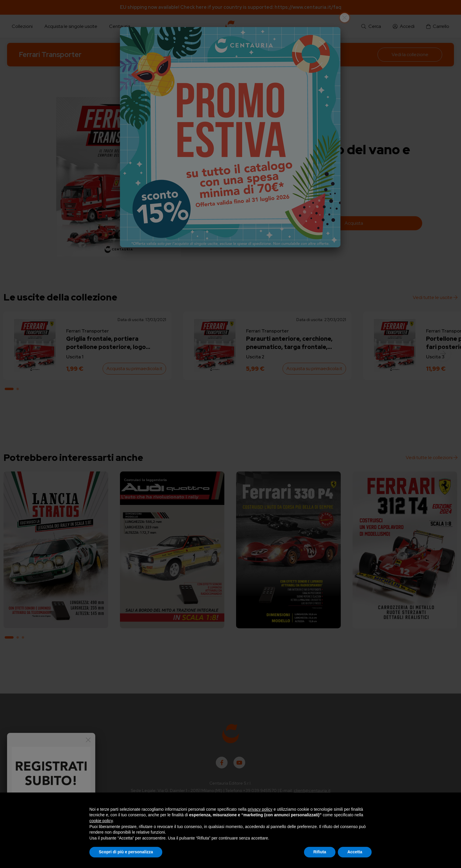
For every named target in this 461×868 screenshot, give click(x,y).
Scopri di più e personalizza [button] (126, 852)
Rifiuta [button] (320, 852)
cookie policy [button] (101, 821)
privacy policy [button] (260, 809)
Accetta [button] (355, 852)
